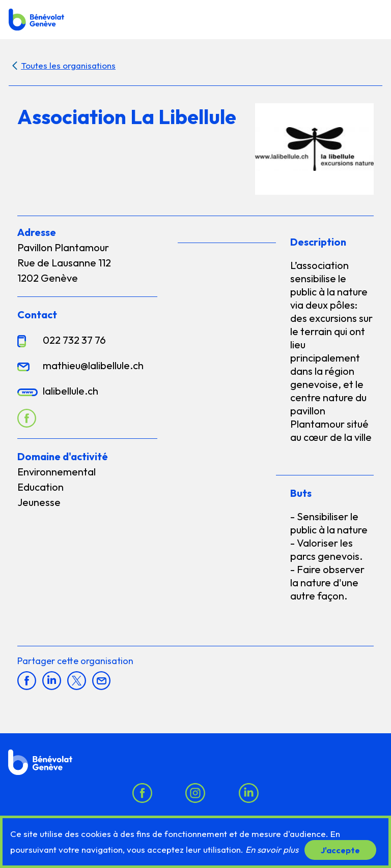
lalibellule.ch (71, 391)
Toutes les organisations (68, 65)
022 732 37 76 (74, 340)
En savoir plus (272, 849)
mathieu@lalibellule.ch (93, 365)
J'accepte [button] (340, 850)
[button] (372, 19)
